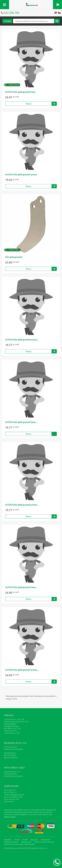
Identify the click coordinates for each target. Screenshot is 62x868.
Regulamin (8, 840)
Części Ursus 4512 (10, 731)
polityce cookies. (10, 817)
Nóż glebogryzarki (14, 257)
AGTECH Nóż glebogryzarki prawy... (22, 340)
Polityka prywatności (11, 842)
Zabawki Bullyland (10, 724)
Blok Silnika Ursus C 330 (12, 728)
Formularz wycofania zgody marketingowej (19, 844)
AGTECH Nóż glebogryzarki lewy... (21, 422)
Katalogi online (26, 842)
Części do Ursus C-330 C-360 (14, 719)
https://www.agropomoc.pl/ (31, 4)
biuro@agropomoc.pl (16, 795)
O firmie (17, 840)
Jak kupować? (45, 840)
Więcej (28, 104)
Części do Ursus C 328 (12, 733)
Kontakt (25, 840)
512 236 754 (12, 13)
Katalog (7, 21)
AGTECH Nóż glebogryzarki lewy (20, 92)
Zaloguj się (34, 840)
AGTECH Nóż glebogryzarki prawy (21, 174)
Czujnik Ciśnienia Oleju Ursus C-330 (16, 722)
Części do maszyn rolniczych (44, 842)
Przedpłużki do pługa (11, 726)
